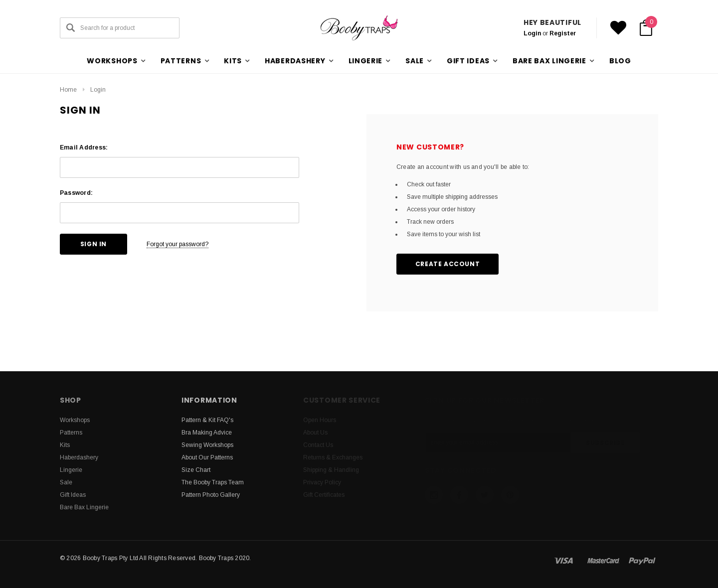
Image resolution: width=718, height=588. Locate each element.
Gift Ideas (73, 495)
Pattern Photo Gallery (211, 495)
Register (563, 33)
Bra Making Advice (207, 433)
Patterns (71, 433)
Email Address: (84, 147)
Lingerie (71, 470)
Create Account (448, 264)
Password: (76, 193)
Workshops (75, 420)
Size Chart (196, 470)
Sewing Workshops (207, 445)
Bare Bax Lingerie (84, 507)
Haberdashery (79, 457)
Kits (65, 445)
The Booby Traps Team (213, 482)
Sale (66, 482)
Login (532, 33)
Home (68, 90)
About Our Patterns (207, 457)
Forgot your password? (178, 244)
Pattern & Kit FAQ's (207, 420)
